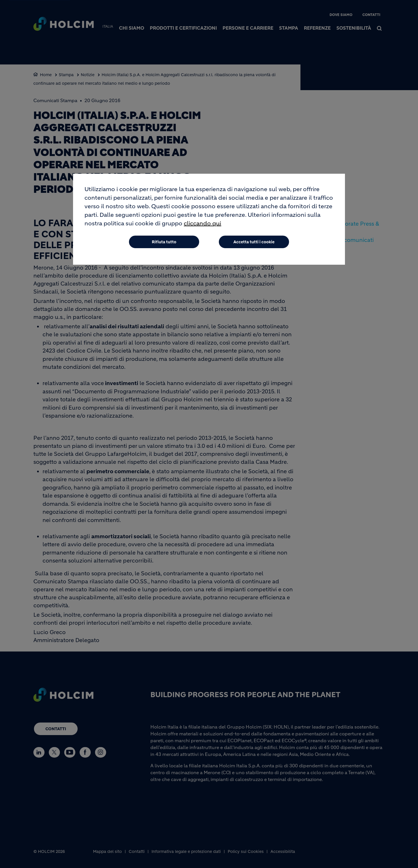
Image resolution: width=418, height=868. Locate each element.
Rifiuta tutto (164, 242)
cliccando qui (202, 223)
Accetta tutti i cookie (254, 242)
